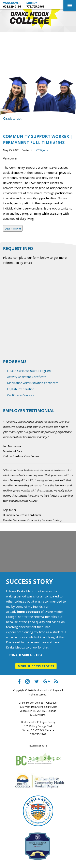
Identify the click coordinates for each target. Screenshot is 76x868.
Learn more (13, 228)
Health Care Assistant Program (29, 371)
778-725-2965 (38, 734)
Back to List (12, 118)
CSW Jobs (42, 150)
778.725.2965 (35, 6)
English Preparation (21, 389)
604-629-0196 (38, 715)
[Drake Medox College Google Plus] (47, 682)
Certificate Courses (21, 395)
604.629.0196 (12, 6)
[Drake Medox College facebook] (19, 682)
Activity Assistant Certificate (27, 377)
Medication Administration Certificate (33, 383)
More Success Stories (36, 666)
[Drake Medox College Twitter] (36, 682)
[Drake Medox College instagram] (27, 682)
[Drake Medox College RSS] (56, 682)
